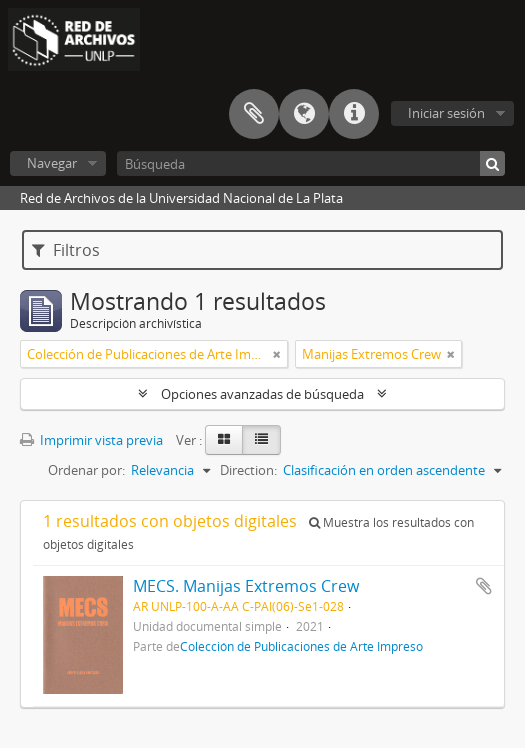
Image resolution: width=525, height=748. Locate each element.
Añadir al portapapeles (484, 586)
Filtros (66, 250)
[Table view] (261, 440)
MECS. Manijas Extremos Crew (246, 586)
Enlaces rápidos (354, 114)
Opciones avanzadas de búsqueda (262, 394)
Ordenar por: (86, 470)
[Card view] (224, 440)
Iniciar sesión (446, 113)
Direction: (248, 470)
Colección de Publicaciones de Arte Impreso (301, 646)
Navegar (52, 163)
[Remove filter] (277, 354)
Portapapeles (254, 114)
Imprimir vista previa (91, 440)
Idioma (304, 114)
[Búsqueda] (311, 163)
